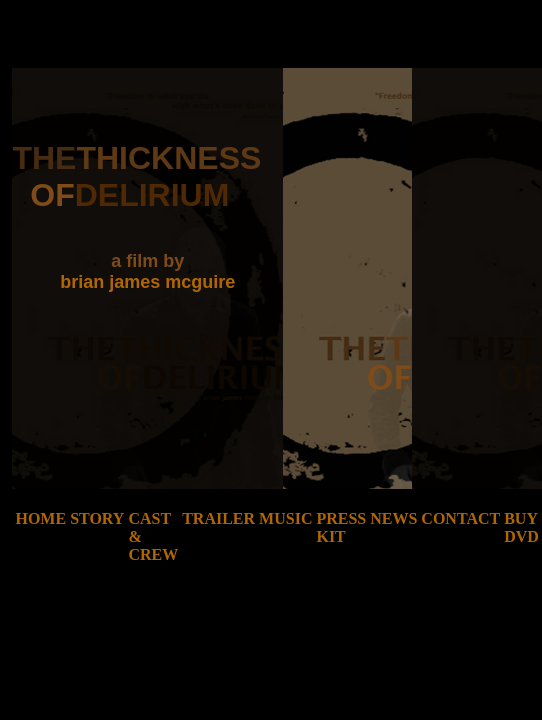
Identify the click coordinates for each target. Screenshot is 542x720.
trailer (218, 518)
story (97, 518)
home (40, 518)
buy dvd (521, 527)
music (285, 518)
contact (460, 518)
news (393, 518)
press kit (341, 527)
